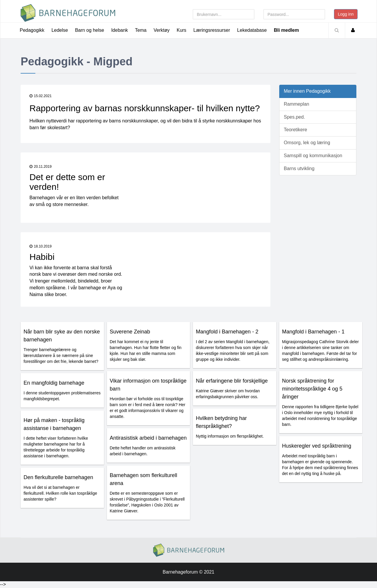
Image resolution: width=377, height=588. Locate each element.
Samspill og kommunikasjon (313, 156)
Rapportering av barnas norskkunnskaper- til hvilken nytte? (145, 108)
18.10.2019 (40, 246)
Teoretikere (296, 130)
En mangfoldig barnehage (54, 383)
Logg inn (346, 14)
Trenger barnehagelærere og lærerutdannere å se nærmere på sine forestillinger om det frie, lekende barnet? (61, 356)
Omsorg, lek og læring (307, 143)
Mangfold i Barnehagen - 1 (313, 332)
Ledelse (60, 30)
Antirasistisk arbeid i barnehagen (148, 438)
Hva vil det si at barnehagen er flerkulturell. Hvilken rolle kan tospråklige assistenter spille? (60, 493)
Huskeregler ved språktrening (317, 446)
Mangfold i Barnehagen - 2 (227, 332)
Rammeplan (297, 104)
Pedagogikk (32, 30)
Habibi (42, 257)
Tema (141, 30)
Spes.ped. (295, 117)
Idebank (119, 30)
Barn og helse (90, 30)
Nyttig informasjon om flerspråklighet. (230, 436)
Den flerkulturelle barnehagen (58, 477)
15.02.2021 (40, 96)
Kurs (182, 30)
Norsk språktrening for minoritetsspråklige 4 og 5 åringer (312, 389)
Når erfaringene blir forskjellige (232, 381)
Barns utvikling (299, 168)
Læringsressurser (212, 30)
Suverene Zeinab (130, 332)
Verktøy (161, 30)
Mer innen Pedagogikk (307, 91)
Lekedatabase (252, 30)
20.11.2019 (40, 167)
